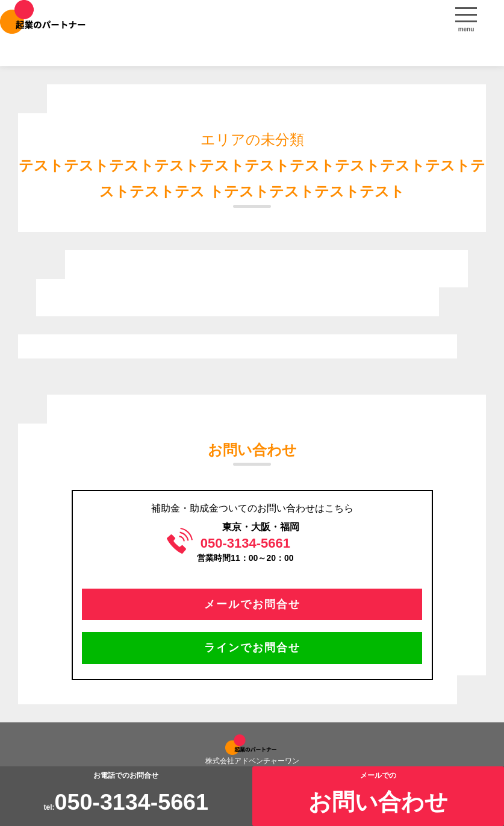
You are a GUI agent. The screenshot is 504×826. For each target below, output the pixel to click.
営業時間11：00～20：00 (245, 549)
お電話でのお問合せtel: (126, 793)
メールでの (378, 793)
